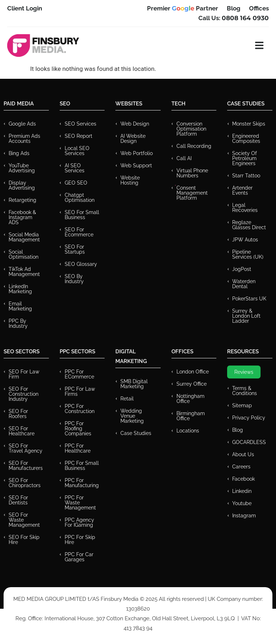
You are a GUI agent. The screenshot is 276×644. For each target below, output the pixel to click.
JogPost (242, 269)
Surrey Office (192, 384)
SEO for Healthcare (22, 431)
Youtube (242, 503)
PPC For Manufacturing (82, 483)
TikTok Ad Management (24, 272)
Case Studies (136, 433)
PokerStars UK (249, 299)
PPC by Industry (18, 323)
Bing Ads (19, 153)
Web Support (136, 165)
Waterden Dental (244, 284)
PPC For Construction (80, 409)
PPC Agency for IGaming (79, 522)
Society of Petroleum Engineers (245, 158)
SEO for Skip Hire (24, 540)
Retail (127, 399)
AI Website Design (133, 139)
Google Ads (22, 124)
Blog (238, 430)
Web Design (135, 124)
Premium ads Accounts (24, 139)
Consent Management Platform (192, 193)
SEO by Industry (74, 279)
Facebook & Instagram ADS (22, 217)
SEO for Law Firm (24, 374)
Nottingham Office (190, 399)
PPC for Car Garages (79, 557)
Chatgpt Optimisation (80, 198)
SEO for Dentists (18, 500)
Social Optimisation (24, 254)
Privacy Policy (249, 418)
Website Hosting (130, 180)
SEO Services (80, 124)
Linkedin (242, 491)
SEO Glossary (81, 264)
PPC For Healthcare (78, 448)
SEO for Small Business (82, 215)
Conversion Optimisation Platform (191, 129)
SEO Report (79, 136)
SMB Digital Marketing (134, 384)
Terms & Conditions (245, 391)
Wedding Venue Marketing (132, 416)
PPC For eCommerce (79, 374)
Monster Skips (249, 124)
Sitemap (242, 405)
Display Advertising (22, 185)
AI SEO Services (75, 168)
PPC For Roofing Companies (78, 428)
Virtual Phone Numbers (192, 173)
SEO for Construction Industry (24, 394)
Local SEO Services (77, 151)
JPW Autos (245, 240)
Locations (188, 431)
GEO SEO (76, 183)
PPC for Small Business (82, 466)
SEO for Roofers (18, 414)
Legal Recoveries (245, 208)
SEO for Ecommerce (79, 232)
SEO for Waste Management (24, 520)
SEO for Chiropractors (25, 483)
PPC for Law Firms (80, 391)
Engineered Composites (246, 139)
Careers (241, 467)
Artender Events (242, 190)
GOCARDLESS (249, 442)
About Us (243, 454)
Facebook (243, 479)
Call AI (184, 158)
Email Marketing (20, 306)
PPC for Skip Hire (80, 540)
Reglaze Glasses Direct (249, 225)
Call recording (194, 146)
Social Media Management (24, 237)
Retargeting (22, 200)
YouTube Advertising (22, 168)
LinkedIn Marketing (20, 289)
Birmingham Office (191, 416)
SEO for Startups (75, 249)
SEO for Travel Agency (26, 448)
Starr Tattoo (246, 176)
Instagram (244, 516)
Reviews (244, 372)
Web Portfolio (137, 153)
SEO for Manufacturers (26, 466)
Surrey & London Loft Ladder (246, 316)
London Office (193, 372)
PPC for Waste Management (80, 503)
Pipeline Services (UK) (248, 254)
